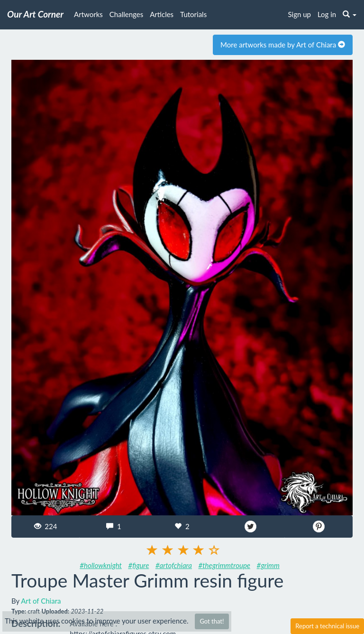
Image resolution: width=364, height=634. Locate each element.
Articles (162, 14)
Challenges (126, 14)
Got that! (212, 621)
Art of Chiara (41, 601)
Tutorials (193, 14)
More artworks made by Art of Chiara (283, 45)
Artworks (88, 14)
